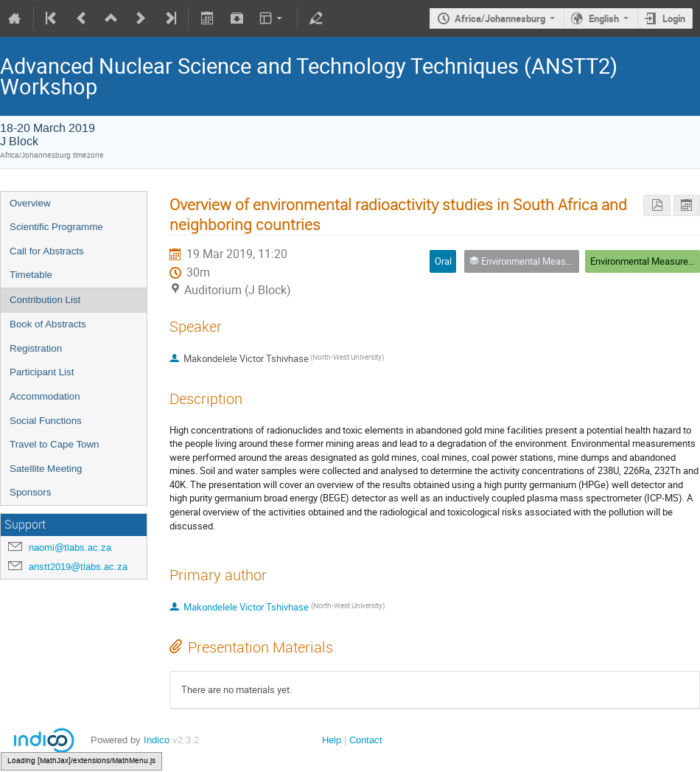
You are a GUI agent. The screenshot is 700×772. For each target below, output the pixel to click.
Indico (157, 740)
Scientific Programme (56, 227)
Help (332, 740)
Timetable (31, 275)
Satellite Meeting (46, 469)
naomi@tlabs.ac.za (70, 547)
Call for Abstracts (47, 251)
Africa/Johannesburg (500, 18)
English (604, 18)
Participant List (42, 372)
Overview (30, 203)
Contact (366, 740)
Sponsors (30, 492)
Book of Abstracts (48, 324)
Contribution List (45, 300)
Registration (36, 348)
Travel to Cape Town (55, 444)
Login (674, 18)
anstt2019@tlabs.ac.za (78, 567)
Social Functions (46, 421)
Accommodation (45, 396)
